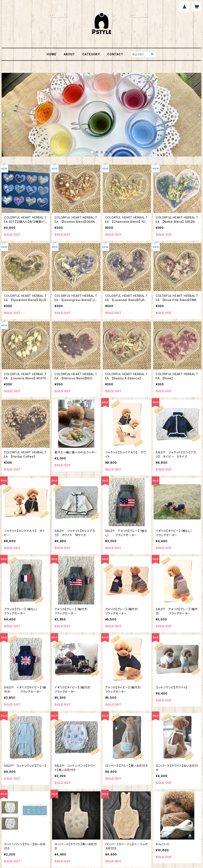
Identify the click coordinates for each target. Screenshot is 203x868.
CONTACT (115, 54)
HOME (51, 54)
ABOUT (69, 54)
